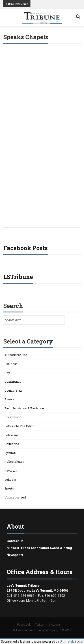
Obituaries (12, 444)
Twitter (40, 625)
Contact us (15, 541)
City (7, 373)
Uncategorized (15, 497)
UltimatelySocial (71, 642)
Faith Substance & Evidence (24, 408)
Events (10, 399)
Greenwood (13, 417)
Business (11, 364)
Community (13, 381)
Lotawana (11, 435)
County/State (14, 390)
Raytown (11, 471)
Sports (9, 488)
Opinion (10, 453)
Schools (10, 480)
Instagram (56, 625)
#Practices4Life (16, 355)
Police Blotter (14, 462)
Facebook (24, 625)
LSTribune (18, 277)
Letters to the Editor (20, 426)
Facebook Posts (26, 248)
